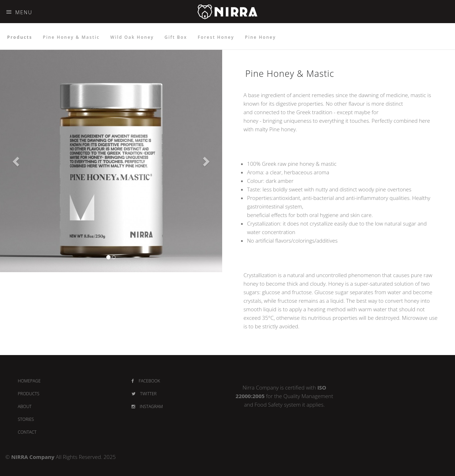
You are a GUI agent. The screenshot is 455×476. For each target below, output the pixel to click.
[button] (17, 161)
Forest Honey (216, 37)
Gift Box (176, 37)
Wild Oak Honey (132, 37)
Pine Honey (260, 37)
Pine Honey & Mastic (71, 37)
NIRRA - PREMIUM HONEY (228, 22)
